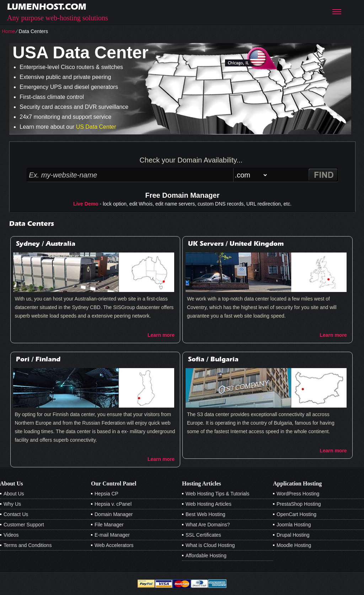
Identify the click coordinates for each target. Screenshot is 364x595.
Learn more (161, 335)
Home (8, 31)
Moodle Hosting (294, 545)
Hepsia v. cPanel (113, 504)
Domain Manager (114, 514)
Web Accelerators (114, 545)
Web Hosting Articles (208, 504)
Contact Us (16, 514)
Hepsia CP (106, 494)
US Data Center (96, 127)
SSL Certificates (203, 535)
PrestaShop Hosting (299, 504)
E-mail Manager (112, 535)
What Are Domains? (208, 525)
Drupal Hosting (293, 535)
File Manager (109, 525)
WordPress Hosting (298, 494)
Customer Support (24, 525)
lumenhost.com (47, 7)
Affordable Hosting (206, 556)
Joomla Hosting (294, 525)
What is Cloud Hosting (210, 545)
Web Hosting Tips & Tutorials (217, 494)
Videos (11, 535)
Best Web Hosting (205, 514)
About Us (14, 494)
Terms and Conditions (28, 545)
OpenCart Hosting (296, 514)
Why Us (12, 504)
